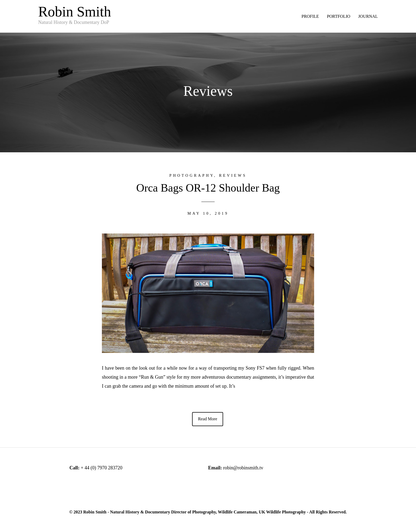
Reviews (233, 175)
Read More (207, 419)
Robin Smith (75, 15)
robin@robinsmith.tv (243, 468)
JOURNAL (368, 17)
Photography (192, 175)
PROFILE (310, 17)
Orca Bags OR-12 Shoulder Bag (208, 188)
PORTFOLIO (339, 17)
